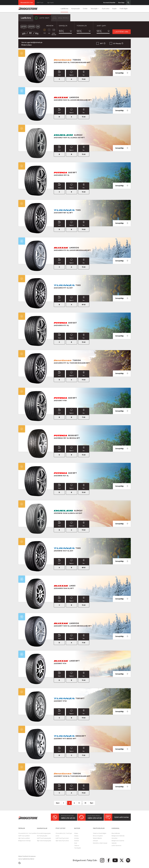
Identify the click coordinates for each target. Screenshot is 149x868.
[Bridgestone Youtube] (107, 859)
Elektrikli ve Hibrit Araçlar (100, 841)
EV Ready (117, 43)
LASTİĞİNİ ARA (122, 32)
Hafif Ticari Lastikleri (24, 834)
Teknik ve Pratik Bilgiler (100, 832)
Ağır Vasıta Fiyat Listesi (62, 839)
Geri (58, 803)
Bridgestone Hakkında (118, 834)
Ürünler (85, 9)
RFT (102, 43)
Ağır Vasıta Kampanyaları (44, 839)
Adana (76, 832)
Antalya (76, 837)
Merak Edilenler (97, 837)
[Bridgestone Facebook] (97, 859)
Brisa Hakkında (116, 832)
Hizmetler (114, 837)
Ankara (76, 834)
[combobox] (65, 31)
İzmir (76, 841)
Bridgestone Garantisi (118, 839)
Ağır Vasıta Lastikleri (24, 837)
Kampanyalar (75, 9)
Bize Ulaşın (121, 3)
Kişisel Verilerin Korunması (27, 855)
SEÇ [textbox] (62, 31)
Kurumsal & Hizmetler (109, 3)
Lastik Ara (64, 9)
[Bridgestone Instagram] (86, 859)
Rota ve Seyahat (98, 834)
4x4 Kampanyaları (42, 834)
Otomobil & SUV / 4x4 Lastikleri (28, 832)
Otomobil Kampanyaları (44, 832)
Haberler (114, 841)
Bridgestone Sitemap (25, 839)
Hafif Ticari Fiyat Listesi (62, 837)
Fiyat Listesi (106, 9)
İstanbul (76, 839)
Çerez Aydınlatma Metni (26, 857)
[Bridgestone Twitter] (117, 859)
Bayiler (114, 9)
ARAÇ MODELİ (65, 18)
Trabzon (77, 844)
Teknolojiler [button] (94, 9)
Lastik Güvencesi (116, 844)
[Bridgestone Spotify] (127, 859)
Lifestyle (95, 839)
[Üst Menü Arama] (128, 3)
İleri (92, 803)
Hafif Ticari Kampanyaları (44, 837)
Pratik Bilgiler (124, 9)
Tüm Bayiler (78, 846)
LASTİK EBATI (44, 18)
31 (85, 803)
